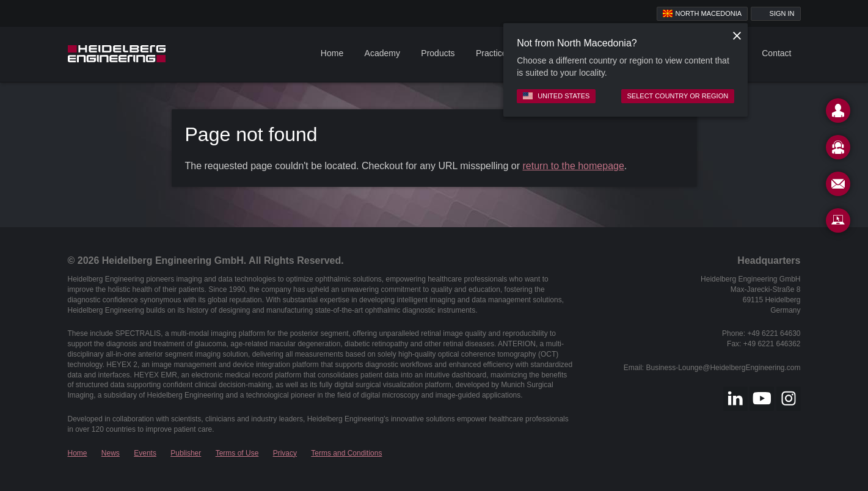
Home (332, 53)
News (111, 453)
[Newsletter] (838, 186)
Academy (382, 53)
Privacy (285, 453)
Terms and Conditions (346, 453)
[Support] (838, 150)
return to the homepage (574, 166)
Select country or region (678, 96)
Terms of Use (237, 453)
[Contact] (838, 113)
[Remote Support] (838, 223)
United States (556, 96)
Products (438, 53)
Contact (776, 53)
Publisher (186, 453)
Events (145, 453)
